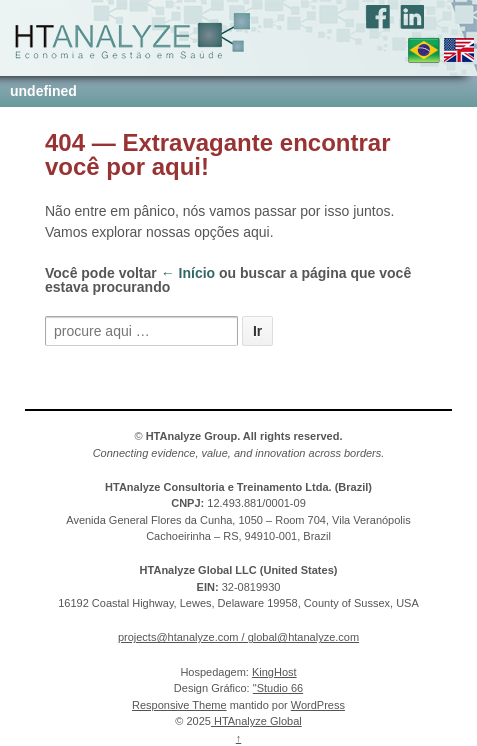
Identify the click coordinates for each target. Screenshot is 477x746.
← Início (188, 273)
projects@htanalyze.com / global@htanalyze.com (238, 637)
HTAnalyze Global (256, 721)
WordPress (318, 705)
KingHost (274, 672)
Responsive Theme (179, 705)
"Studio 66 (278, 688)
